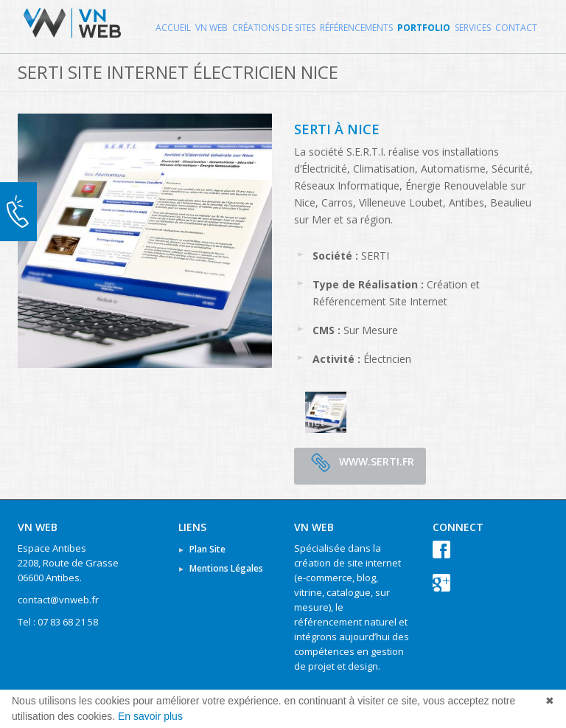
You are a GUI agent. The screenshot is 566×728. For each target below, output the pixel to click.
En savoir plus (150, 716)
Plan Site (207, 549)
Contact (516, 28)
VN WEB (212, 28)
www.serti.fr (360, 462)
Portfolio (424, 28)
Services (473, 28)
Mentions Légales (226, 568)
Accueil (173, 28)
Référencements (356, 28)
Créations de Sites (274, 28)
